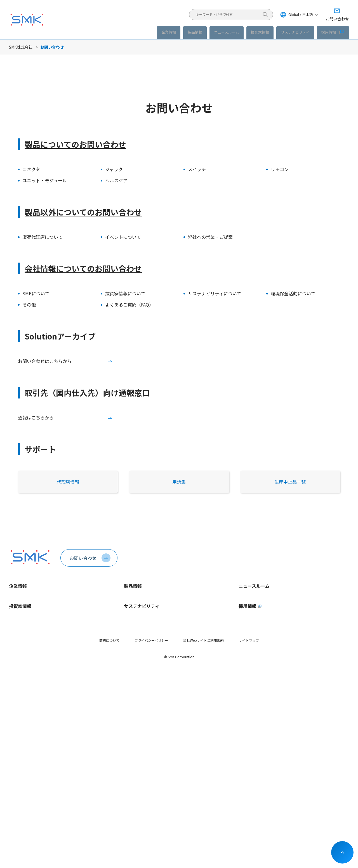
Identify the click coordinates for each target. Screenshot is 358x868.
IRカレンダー (19, 799)
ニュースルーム (254, 586)
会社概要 (16, 627)
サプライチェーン (137, 780)
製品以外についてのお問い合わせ (83, 212)
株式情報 (16, 780)
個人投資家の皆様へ (24, 742)
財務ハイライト (21, 733)
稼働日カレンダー (22, 674)
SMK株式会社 (21, 47)
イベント (245, 627)
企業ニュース (249, 598)
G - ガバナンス (135, 771)
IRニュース (247, 617)
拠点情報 (16, 646)
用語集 (179, 482)
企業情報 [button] (169, 32)
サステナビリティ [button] (295, 32)
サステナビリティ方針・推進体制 (149, 723)
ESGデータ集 (134, 742)
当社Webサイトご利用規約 (203, 840)
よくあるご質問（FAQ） (129, 305)
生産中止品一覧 (290, 482)
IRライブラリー (21, 761)
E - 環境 (130, 752)
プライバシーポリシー (151, 840)
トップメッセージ (22, 598)
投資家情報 (20, 701)
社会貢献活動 (134, 790)
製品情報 (195, 32)
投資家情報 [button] (260, 32)
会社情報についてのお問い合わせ (83, 268)
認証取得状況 (19, 655)
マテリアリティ (136, 733)
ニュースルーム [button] (227, 32)
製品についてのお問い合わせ (75, 144)
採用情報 (333, 32)
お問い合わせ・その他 (26, 809)
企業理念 (16, 617)
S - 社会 (130, 761)
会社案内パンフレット (26, 665)
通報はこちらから (36, 418)
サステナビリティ (142, 701)
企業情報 (18, 586)
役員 (12, 636)
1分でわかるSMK (22, 608)
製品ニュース (249, 608)
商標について (109, 840)
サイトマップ (249, 840)
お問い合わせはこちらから (45, 361)
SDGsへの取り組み (138, 799)
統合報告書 (17, 771)
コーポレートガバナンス (27, 790)
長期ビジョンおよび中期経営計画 (34, 723)
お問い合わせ (83, 558)
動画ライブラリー (22, 684)
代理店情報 (68, 482)
